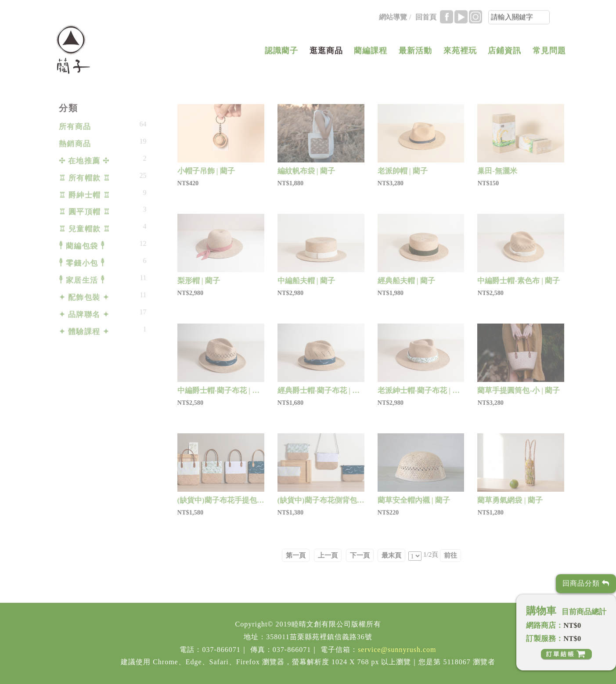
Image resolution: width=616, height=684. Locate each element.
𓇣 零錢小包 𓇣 (82, 263)
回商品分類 (586, 583)
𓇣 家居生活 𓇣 (82, 280)
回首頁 (426, 22)
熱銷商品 (75, 144)
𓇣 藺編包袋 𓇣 (82, 246)
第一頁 (296, 555)
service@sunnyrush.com (397, 650)
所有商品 (75, 127)
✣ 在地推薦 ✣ (84, 161)
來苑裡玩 (460, 55)
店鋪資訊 (504, 55)
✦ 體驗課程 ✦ (84, 332)
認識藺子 (281, 55)
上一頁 (328, 555)
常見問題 (549, 55)
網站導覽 (393, 22)
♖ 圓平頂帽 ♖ (85, 212)
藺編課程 (371, 55)
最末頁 (391, 555)
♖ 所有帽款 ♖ (85, 178)
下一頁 (360, 555)
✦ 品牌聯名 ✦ (84, 315)
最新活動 (415, 55)
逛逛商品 (326, 55)
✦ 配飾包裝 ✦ (84, 297)
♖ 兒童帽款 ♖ (85, 229)
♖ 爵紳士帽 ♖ (85, 195)
